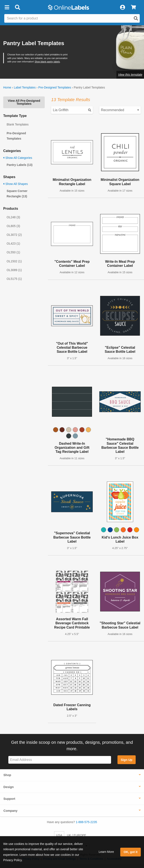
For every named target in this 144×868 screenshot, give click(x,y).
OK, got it (131, 852)
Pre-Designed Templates (55, 87)
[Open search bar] (17, 7)
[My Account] (122, 7)
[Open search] (136, 18)
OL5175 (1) (14, 279)
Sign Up (126, 760)
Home (7, 87)
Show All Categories (18, 158)
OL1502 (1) (14, 261)
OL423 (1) (13, 244)
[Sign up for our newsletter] (60, 760)
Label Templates (25, 87)
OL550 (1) (13, 252)
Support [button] (9, 799)
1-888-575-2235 (86, 822)
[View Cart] (133, 7)
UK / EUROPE (77, 835)
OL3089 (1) (14, 270)
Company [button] (10, 811)
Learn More (106, 852)
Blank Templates (18, 124)
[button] (7, 7)
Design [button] (9, 787)
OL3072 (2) (14, 235)
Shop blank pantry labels (47, 62)
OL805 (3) (13, 226)
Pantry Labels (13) (20, 165)
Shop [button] (7, 775)
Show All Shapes (16, 184)
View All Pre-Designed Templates (24, 102)
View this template (130, 75)
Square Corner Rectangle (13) (17, 194)
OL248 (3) (13, 217)
